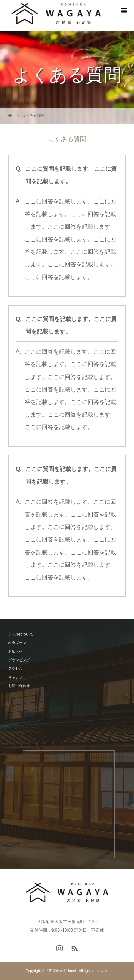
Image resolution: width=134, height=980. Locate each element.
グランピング (19, 660)
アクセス (15, 669)
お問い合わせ (19, 686)
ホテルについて (21, 634)
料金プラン (17, 643)
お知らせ (15, 651)
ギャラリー (17, 677)
